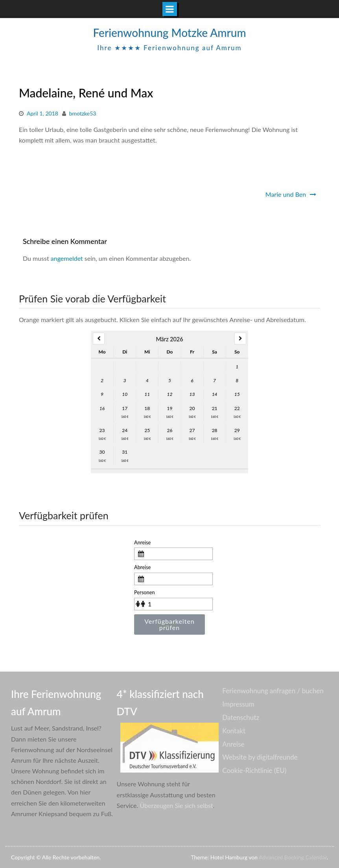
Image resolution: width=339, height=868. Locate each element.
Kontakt (234, 731)
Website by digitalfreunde (260, 757)
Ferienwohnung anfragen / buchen (273, 691)
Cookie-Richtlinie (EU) (254, 770)
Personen (145, 592)
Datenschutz (241, 717)
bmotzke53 (83, 113)
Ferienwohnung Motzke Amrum (169, 33)
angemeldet (67, 258)
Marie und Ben (286, 194)
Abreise (142, 567)
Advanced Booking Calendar (293, 857)
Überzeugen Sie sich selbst (176, 805)
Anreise (142, 542)
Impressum (238, 704)
